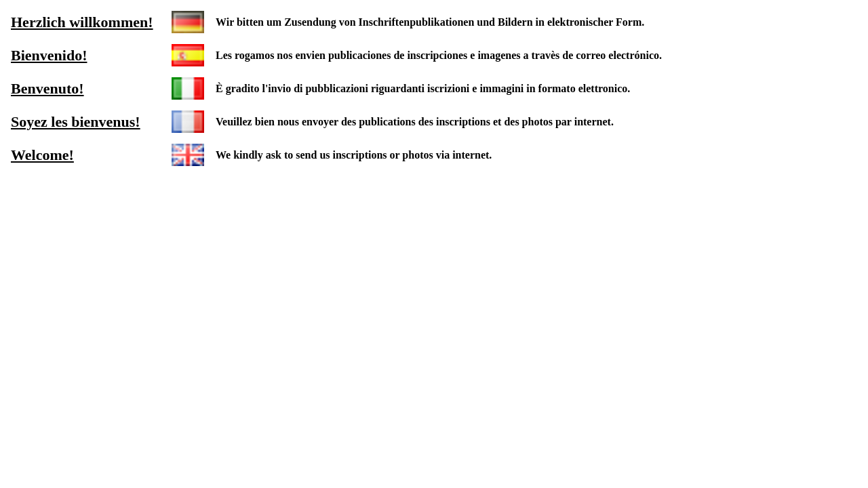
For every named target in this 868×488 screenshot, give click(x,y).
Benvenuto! (47, 88)
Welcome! (42, 155)
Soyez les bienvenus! (76, 122)
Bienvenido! (49, 55)
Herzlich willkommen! (82, 22)
